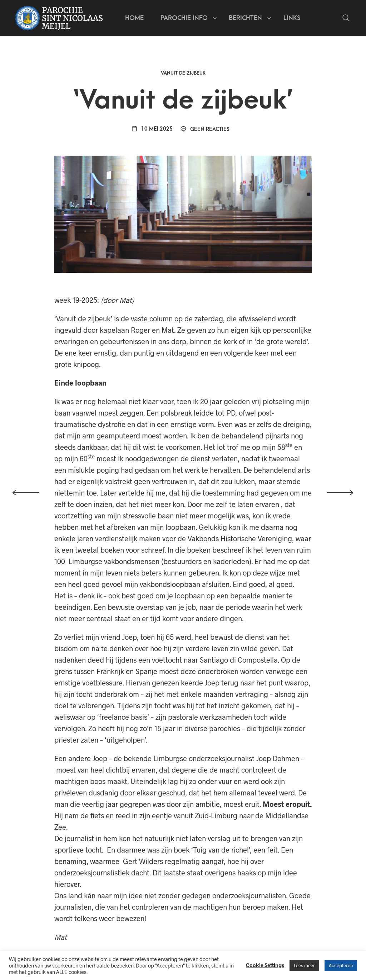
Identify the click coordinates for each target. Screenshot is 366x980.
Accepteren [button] (341, 965)
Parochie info (184, 18)
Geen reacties (205, 129)
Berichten (245, 18)
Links (292, 18)
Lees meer (304, 965)
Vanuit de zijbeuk (183, 73)
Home (134, 18)
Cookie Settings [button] (265, 965)
